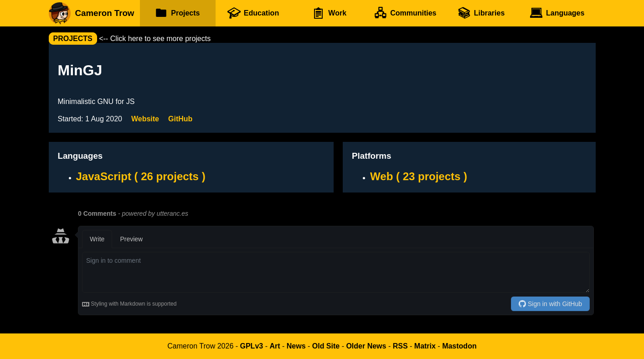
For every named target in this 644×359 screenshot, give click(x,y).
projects (73, 39)
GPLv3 (252, 346)
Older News (366, 346)
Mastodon (459, 346)
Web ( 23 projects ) (419, 176)
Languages (557, 13)
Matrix (425, 346)
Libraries (481, 13)
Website (145, 119)
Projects (178, 13)
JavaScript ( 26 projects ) (141, 176)
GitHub (180, 119)
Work (329, 13)
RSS (400, 346)
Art (275, 346)
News (296, 346)
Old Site (326, 346)
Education (253, 13)
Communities (405, 13)
